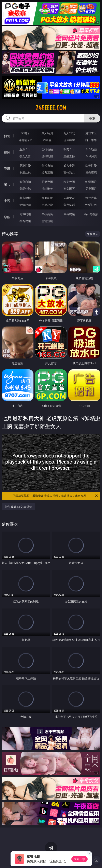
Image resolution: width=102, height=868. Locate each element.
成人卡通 (69, 165)
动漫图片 (91, 182)
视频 (7, 152)
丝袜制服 (47, 156)
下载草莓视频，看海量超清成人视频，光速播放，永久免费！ (55, 496)
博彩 (7, 136)
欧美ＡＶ (69, 149)
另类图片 (91, 189)
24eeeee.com (51, 108)
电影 (7, 168)
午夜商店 (47, 214)
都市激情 (25, 198)
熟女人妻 (25, 156)
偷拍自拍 (47, 165)
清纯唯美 (47, 189)
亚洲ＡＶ (25, 149)
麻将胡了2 (25, 140)
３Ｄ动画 (91, 149)
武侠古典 (91, 198)
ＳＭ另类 (91, 156)
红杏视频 (25, 221)
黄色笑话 (69, 205)
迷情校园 (25, 205)
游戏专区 (91, 133)
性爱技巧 (91, 205)
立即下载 (79, 859)
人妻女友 (69, 198)
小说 (7, 201)
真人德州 (47, 133)
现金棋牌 (69, 140)
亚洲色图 (47, 182)
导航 (7, 217)
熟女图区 (69, 189)
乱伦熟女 (69, 172)
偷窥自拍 (25, 182)
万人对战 (69, 133)
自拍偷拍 (47, 149)
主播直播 (69, 156)
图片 (7, 185)
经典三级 (47, 172)
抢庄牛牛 (91, 140)
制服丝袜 (25, 172)
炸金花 (47, 140)
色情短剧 (47, 221)
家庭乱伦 (47, 198)
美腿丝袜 (25, 189)
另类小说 (47, 205)
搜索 (92, 118)
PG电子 (25, 133)
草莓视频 (69, 214)
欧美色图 (69, 182)
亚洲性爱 (25, 165)
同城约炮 (25, 214)
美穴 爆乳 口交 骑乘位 (18, 507)
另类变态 (91, 172)
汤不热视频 (91, 214)
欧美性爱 (91, 165)
